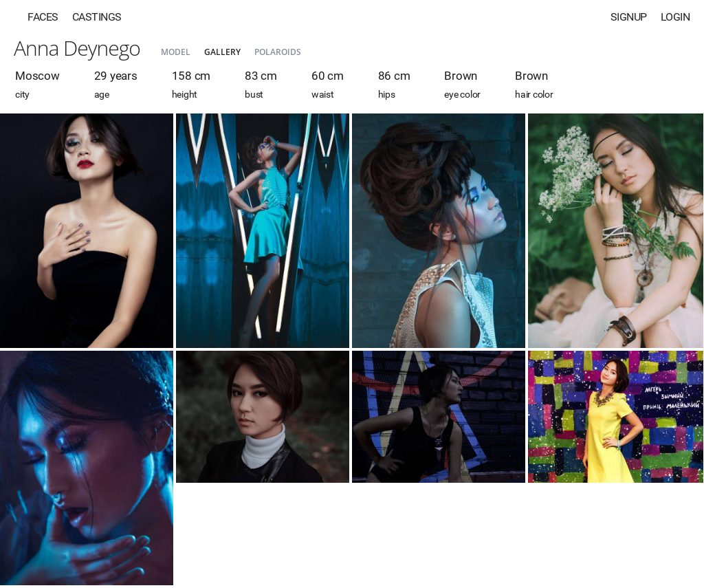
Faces (43, 17)
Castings (97, 17)
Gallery (222, 52)
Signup (629, 17)
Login (675, 17)
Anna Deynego (77, 48)
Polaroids (278, 52)
